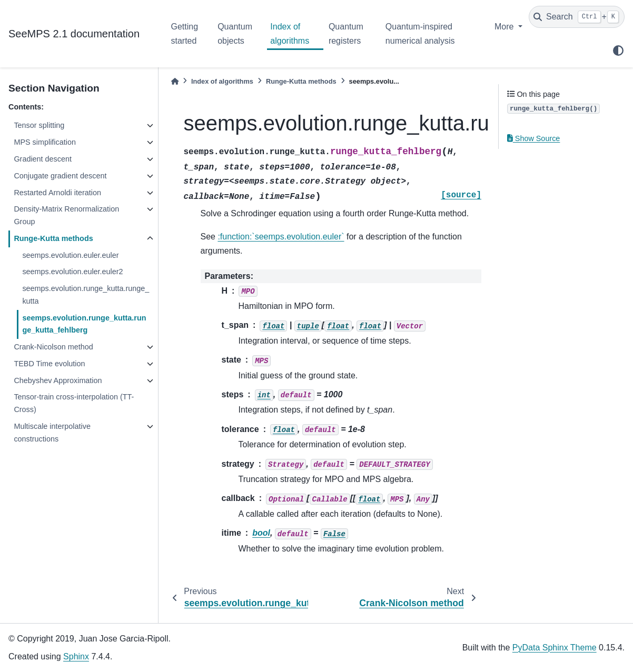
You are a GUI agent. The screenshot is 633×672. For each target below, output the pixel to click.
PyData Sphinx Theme (555, 648)
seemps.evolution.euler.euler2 (72, 272)
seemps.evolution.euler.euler (70, 255)
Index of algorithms (290, 33)
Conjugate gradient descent (60, 176)
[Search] (577, 17)
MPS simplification (45, 142)
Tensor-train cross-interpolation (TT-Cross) (74, 403)
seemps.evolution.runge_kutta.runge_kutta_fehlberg (84, 324)
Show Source (533, 138)
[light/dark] (618, 51)
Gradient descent (43, 159)
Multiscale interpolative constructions (52, 433)
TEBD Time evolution (49, 364)
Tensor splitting (39, 125)
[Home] (175, 81)
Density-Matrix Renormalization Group (66, 215)
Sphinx (76, 656)
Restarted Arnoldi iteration (57, 193)
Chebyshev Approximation (58, 380)
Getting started (185, 33)
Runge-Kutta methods (53, 238)
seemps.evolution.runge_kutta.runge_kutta (86, 295)
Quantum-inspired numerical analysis (420, 33)
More (505, 27)
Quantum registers (346, 33)
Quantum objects (235, 33)
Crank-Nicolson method (53, 347)
